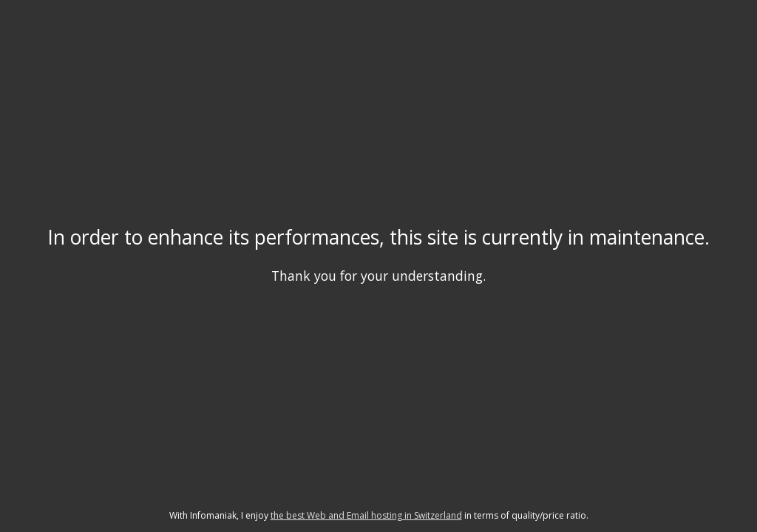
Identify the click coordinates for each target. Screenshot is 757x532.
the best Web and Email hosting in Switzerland (366, 515)
